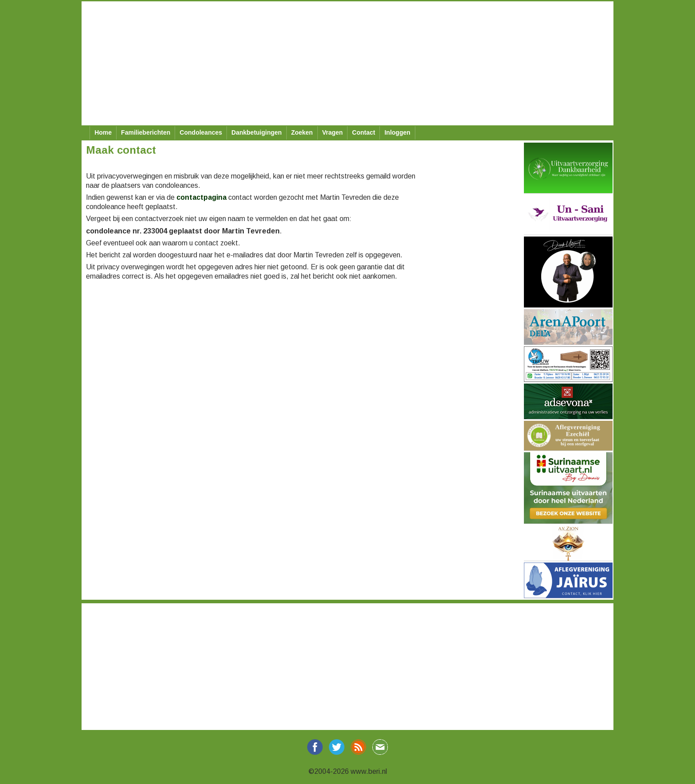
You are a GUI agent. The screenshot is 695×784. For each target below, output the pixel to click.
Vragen (333, 132)
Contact (363, 132)
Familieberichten (146, 132)
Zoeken (302, 132)
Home (103, 132)
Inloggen (397, 132)
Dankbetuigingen (257, 132)
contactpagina (201, 197)
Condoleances (201, 132)
